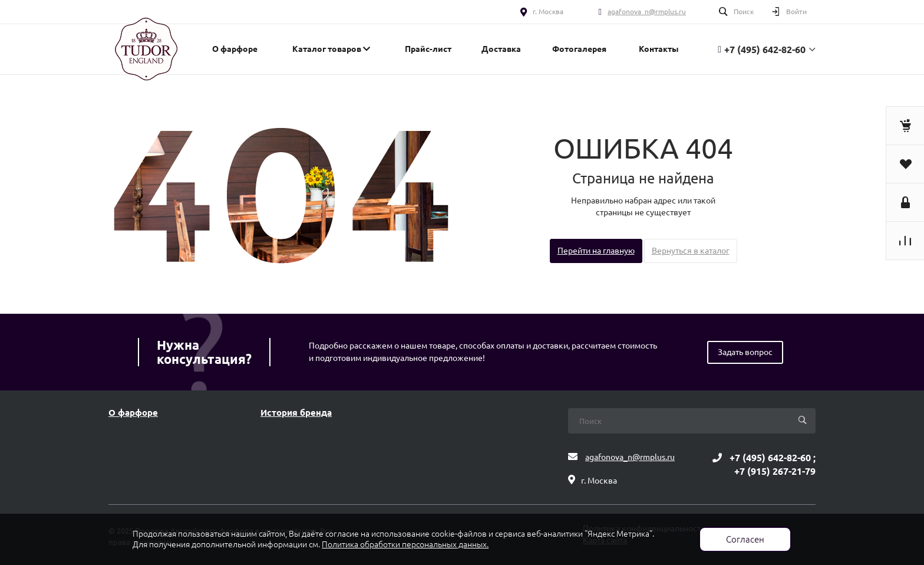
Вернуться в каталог (691, 251)
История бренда (296, 413)
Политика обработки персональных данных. (405, 544)
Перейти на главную (596, 251)
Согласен (745, 539)
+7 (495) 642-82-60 (765, 50)
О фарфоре (133, 413)
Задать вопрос (745, 352)
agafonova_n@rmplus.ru (647, 12)
